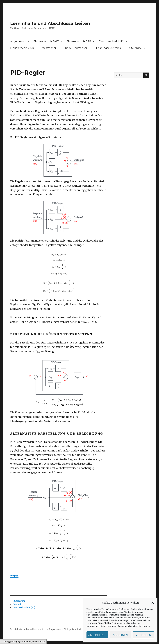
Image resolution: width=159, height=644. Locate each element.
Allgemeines (18, 41)
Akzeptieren (97, 635)
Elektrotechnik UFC (111, 41)
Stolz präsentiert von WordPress (80, 629)
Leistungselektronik (109, 48)
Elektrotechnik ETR (79, 41)
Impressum (19, 601)
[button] (153, 603)
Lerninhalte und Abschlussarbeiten (50, 23)
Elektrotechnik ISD (22, 48)
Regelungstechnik (77, 48)
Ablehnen (120, 635)
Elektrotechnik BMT (46, 41)
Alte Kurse (135, 48)
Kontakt (17, 604)
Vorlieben (143, 635)
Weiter (14, 576)
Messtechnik (50, 48)
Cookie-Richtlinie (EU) (24, 608)
